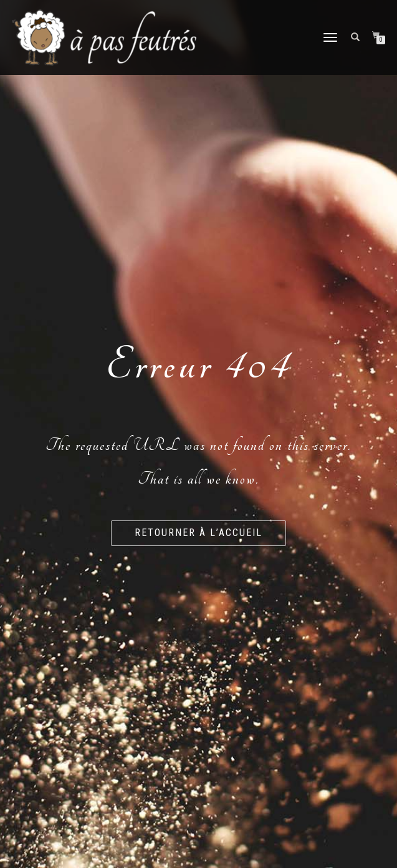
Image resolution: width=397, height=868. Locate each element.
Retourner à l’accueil (198, 533)
